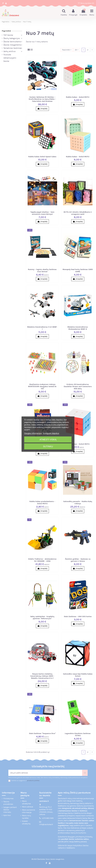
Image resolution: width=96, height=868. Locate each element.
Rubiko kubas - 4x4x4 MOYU (78, 97)
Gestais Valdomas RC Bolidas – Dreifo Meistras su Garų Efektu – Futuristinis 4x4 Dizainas (42, 99)
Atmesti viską (48, 440)
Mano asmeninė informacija (28, 811)
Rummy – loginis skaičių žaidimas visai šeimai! (42, 270)
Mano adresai (27, 807)
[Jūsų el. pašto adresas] (45, 773)
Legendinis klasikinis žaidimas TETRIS (78, 735)
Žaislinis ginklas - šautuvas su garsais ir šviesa (78, 560)
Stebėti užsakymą (26, 822)
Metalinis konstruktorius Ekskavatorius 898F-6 (78, 328)
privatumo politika (33, 781)
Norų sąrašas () (86, 3)
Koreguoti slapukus (51, 433)
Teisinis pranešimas (8, 803)
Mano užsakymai (26, 802)
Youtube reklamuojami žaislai (10, 58)
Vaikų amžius (9, 51)
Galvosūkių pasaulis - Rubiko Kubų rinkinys (78, 502)
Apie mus (7, 815)
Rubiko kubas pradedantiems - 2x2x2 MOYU (42, 502)
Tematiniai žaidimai (12, 48)
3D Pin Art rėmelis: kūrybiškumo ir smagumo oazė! (78, 213)
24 (77, 50)
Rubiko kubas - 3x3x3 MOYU (78, 444)
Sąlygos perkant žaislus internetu (10, 810)
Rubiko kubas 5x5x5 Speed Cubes (42, 157)
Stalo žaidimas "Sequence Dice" (42, 733)
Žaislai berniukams (12, 42)
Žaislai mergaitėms (12, 45)
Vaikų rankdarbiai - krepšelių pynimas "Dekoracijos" (42, 618)
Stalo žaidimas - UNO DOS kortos (78, 616)
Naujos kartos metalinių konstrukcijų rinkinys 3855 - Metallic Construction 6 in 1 (42, 676)
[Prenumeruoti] (85, 773)
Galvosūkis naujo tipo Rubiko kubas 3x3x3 (78, 675)
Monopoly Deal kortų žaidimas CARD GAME (78, 270)
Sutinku (48, 446)
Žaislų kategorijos (12, 38)
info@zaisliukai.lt (46, 824)
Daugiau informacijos (33, 433)
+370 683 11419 (48, 818)
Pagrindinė (6, 31)
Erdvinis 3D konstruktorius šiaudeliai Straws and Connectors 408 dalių (78, 386)
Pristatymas (8, 798)
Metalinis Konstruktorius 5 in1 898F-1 (42, 328)
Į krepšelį (42, 109)
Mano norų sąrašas (26, 817)
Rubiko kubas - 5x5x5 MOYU (78, 157)
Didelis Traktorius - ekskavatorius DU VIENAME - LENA (42, 560)
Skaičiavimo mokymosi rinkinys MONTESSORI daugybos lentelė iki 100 (42, 386)
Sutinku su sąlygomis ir (25, 781)
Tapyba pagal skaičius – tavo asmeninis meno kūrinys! (42, 213)
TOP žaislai (8, 35)
